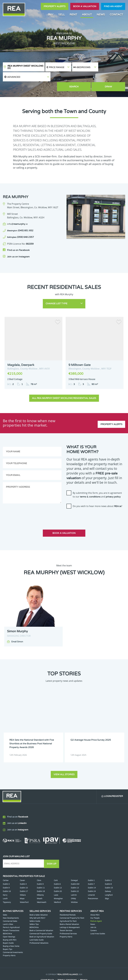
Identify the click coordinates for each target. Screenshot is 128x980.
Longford (109, 883)
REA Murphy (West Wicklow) (25, 67)
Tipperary (7, 890)
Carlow (6, 868)
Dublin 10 (24, 876)
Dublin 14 (92, 876)
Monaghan (58, 887)
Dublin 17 (24, 879)
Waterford (24, 890)
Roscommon (93, 887)
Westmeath (42, 890)
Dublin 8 (108, 872)
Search (85, 77)
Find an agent (113, 6)
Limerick (91, 883)
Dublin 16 (7, 879)
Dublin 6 (57, 872)
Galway (108, 879)
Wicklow (74, 890)
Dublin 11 (41, 876)
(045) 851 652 (20, 221)
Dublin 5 (40, 872)
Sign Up (52, 852)
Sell (62, 15)
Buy (51, 15)
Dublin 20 (58, 879)
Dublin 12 (58, 876)
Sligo (107, 887)
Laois (56, 883)
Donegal (74, 868)
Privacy (84, 968)
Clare (39, 868)
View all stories (64, 763)
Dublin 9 (6, 876)
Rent (73, 15)
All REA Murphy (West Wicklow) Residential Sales (64, 387)
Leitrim (74, 883)
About (87, 15)
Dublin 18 (41, 879)
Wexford (57, 890)
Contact (116, 15)
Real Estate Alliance (68, 963)
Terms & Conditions (67, 968)
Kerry (5, 883)
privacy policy (113, 486)
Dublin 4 (23, 872)
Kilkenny (40, 883)
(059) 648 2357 (20, 228)
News (101, 15)
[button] (112, 67)
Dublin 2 (108, 868)
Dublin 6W (75, 872)
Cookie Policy (47, 968)
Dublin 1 (91, 868)
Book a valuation (85, 6)
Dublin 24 (92, 879)
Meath (40, 887)
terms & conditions (90, 486)
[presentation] (88, 505)
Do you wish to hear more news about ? (97, 495)
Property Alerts (55, 6)
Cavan (22, 868)
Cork (56, 868)
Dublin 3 (6, 872)
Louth (5, 887)
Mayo (22, 887)
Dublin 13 (75, 876)
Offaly (73, 887)
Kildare (23, 883)
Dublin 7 (91, 872)
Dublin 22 (75, 879)
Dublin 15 (109, 876)
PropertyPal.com (75, 973)
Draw (112, 77)
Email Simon (17, 631)
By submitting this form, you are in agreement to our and (97, 484)
